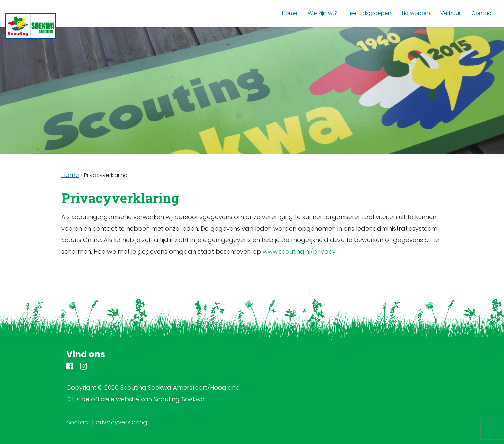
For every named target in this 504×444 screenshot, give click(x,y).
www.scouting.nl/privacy (299, 251)
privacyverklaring (121, 422)
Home (70, 175)
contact (78, 422)
